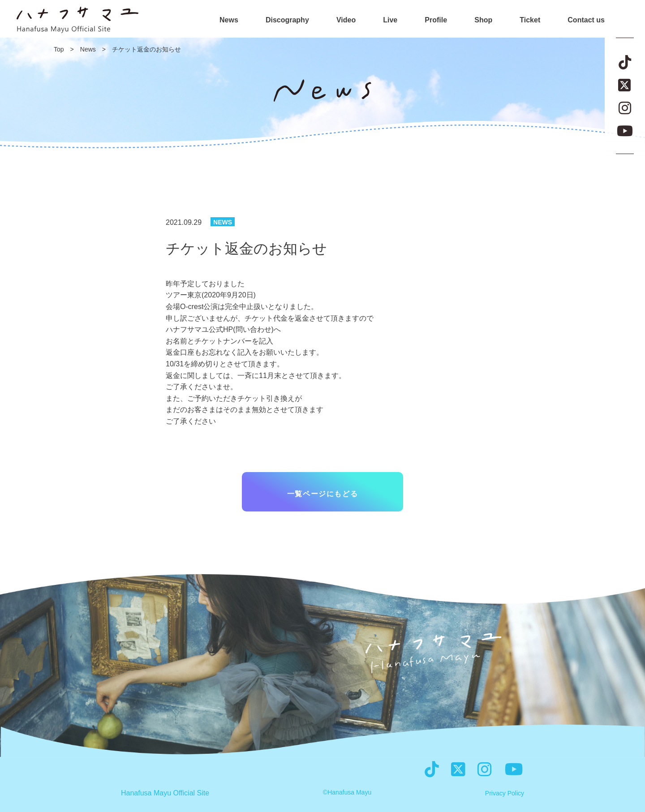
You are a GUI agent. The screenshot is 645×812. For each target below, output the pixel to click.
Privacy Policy (505, 793)
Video (346, 20)
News (229, 20)
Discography (287, 20)
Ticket (530, 20)
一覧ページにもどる (322, 494)
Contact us (586, 20)
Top (59, 49)
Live (390, 20)
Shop (483, 20)
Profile (436, 20)
